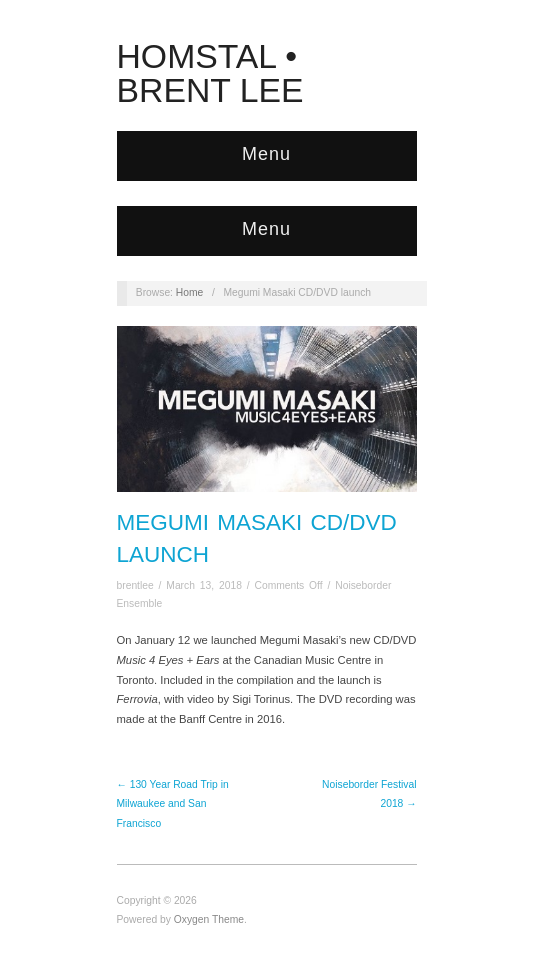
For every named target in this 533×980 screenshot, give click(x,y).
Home (189, 292)
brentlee (135, 585)
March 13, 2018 (204, 585)
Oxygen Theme (209, 919)
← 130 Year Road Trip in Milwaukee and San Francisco (173, 804)
